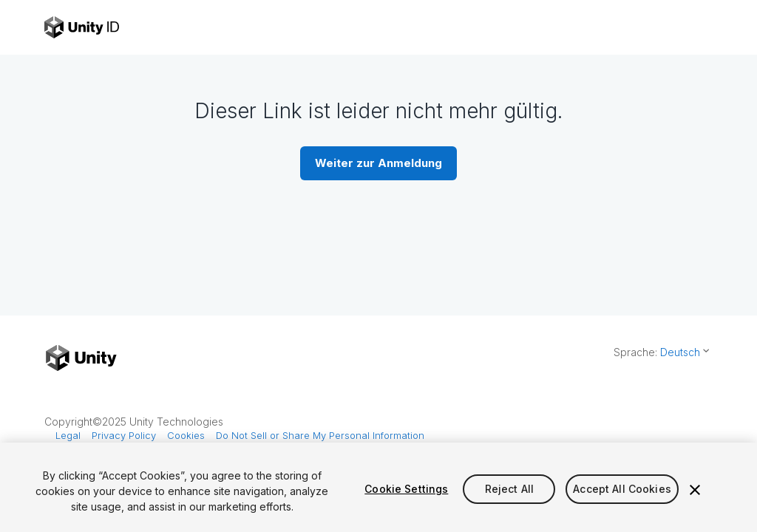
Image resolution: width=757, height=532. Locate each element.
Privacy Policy (124, 435)
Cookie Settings (406, 489)
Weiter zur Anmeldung (378, 163)
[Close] (695, 490)
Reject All (509, 489)
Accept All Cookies (622, 489)
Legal (68, 435)
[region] (378, 487)
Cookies (186, 435)
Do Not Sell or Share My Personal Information (320, 435)
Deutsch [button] (680, 352)
